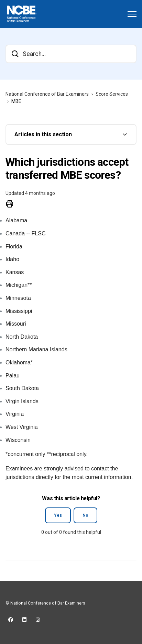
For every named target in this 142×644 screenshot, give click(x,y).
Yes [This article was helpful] (58, 515)
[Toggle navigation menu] (132, 14)
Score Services (112, 94)
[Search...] (71, 54)
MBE (16, 101)
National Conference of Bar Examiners (47, 94)
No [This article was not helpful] (85, 515)
